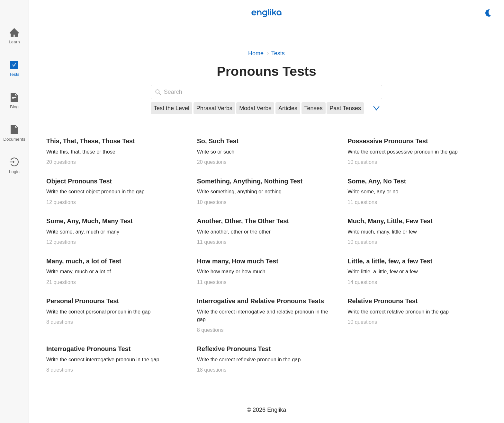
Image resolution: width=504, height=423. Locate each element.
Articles (288, 108)
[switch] (488, 13)
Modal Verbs (255, 108)
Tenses (314, 108)
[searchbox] (271, 92)
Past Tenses (345, 108)
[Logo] (266, 13)
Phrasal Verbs (214, 108)
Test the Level (171, 108)
